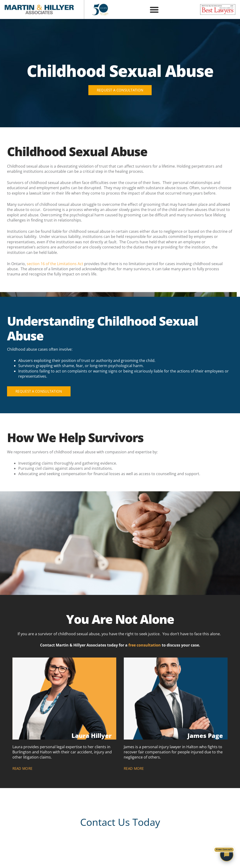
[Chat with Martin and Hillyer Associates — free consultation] (227, 855)
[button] (154, 10)
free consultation (145, 645)
